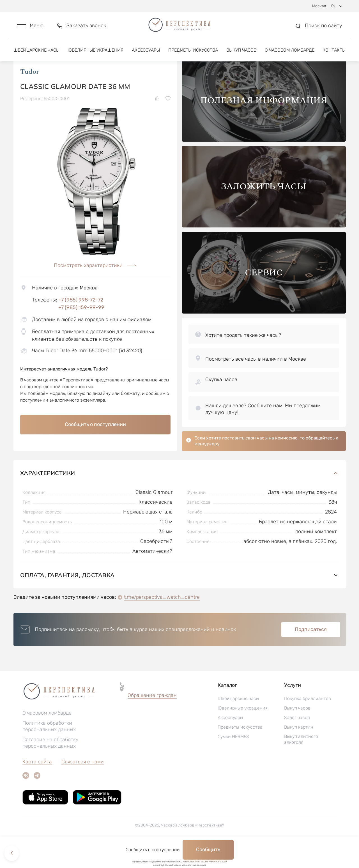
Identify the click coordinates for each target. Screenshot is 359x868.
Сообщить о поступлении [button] (95, 448)
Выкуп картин (299, 751)
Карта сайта (37, 785)
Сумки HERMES (233, 760)
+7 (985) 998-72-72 (81, 323)
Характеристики (180, 497)
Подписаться (311, 653)
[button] (30, 27)
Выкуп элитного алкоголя (301, 763)
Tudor (30, 95)
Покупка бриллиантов (308, 722)
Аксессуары (146, 53)
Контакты (334, 53)
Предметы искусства (193, 53)
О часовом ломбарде (290, 53)
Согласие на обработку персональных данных (50, 766)
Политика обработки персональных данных (49, 750)
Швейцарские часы (36, 53)
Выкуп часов (241, 53)
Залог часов (297, 741)
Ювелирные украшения (95, 53)
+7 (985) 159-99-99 (81, 331)
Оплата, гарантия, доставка (180, 599)
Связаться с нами (83, 785)
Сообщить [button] (208, 849)
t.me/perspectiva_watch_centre (162, 621)
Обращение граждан (152, 719)
